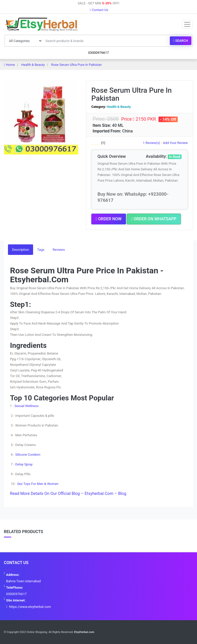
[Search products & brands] (106, 41)
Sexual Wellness (26, 406)
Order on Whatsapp (154, 219)
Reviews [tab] (59, 250)
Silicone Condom (28, 455)
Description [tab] (21, 250)
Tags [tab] (41, 250)
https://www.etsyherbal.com (30, 607)
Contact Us (99, 10)
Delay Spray (24, 464)
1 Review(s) (151, 143)
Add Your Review (174, 143)
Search (181, 41)
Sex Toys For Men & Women (38, 484)
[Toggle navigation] (187, 24)
